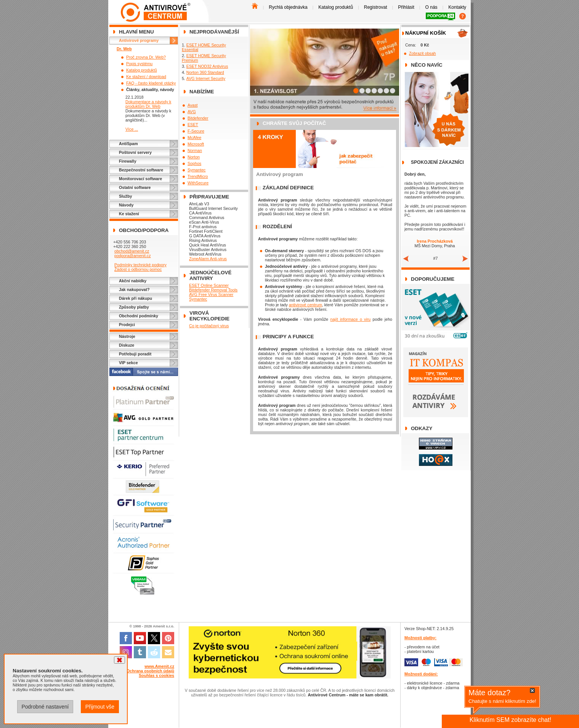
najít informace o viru (351, 319)
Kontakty (457, 7)
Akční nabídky (133, 281)
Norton (194, 157)
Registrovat (376, 7)
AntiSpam (128, 144)
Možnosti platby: (420, 638)
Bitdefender (198, 118)
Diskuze (127, 345)
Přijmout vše (100, 707)
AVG (192, 112)
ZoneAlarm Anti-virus (208, 259)
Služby (125, 196)
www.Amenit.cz (159, 666)
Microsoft (196, 144)
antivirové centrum (306, 305)
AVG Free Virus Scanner (211, 294)
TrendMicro (198, 176)
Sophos (194, 163)
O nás (431, 7)
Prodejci (127, 325)
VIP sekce (128, 363)
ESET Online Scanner (209, 285)
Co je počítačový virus (209, 326)
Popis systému (139, 64)
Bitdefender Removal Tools (213, 290)
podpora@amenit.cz (133, 256)
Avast (192, 105)
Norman (195, 150)
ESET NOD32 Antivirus (207, 66)
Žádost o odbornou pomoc (138, 269)
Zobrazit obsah (423, 53)
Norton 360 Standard (205, 72)
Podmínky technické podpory (140, 265)
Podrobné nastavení (45, 707)
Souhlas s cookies (156, 675)
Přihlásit (406, 7)
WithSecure (198, 183)
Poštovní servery (135, 152)
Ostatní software (135, 187)
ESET (193, 125)
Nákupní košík (426, 33)
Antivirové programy (139, 40)
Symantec (196, 170)
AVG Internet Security (206, 78)
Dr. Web (124, 49)
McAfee (194, 138)
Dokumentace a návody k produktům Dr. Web (148, 104)
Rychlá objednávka (288, 7)
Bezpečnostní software (141, 170)
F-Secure (196, 131)
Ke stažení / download (146, 77)
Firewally (128, 161)
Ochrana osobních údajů (150, 671)
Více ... (132, 129)
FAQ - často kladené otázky (151, 83)
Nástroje (127, 336)
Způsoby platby (134, 307)
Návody (126, 205)
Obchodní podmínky (139, 316)
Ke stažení (129, 214)
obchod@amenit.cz (132, 251)
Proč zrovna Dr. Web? (146, 57)
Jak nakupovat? (134, 290)
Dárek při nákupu (136, 298)
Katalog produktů (336, 7)
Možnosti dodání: (421, 674)
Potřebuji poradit (135, 354)
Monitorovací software (140, 179)
